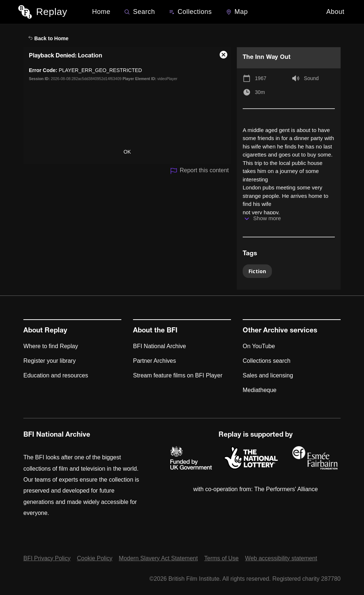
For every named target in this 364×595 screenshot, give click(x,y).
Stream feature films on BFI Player (178, 375)
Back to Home (48, 38)
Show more (267, 218)
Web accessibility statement (281, 558)
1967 (261, 78)
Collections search (267, 361)
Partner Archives (154, 361)
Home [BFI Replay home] (101, 12)
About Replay (45, 331)
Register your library (50, 361)
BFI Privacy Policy (47, 558)
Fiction (257, 271)
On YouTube (259, 346)
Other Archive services (280, 331)
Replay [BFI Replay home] (52, 12)
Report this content (199, 171)
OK (127, 152)
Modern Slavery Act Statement (158, 558)
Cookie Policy (95, 558)
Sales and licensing (268, 375)
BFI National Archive (160, 346)
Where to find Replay (51, 346)
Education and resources (56, 375)
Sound (311, 78)
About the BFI (155, 331)
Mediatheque (260, 390)
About (335, 12)
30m (260, 92)
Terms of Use (221, 558)
